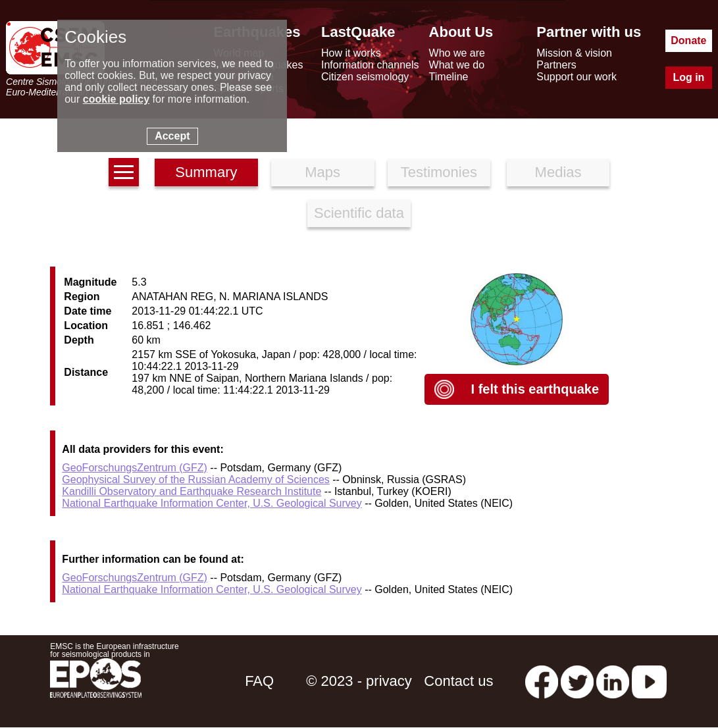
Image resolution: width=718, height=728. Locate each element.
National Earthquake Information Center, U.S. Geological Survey (212, 503)
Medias (558, 172)
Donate (688, 40)
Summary (206, 172)
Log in (688, 77)
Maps (322, 172)
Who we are (457, 53)
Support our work (577, 77)
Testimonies (439, 172)
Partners (556, 65)
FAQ (259, 681)
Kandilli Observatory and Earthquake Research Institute (192, 491)
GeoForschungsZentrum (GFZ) (135, 468)
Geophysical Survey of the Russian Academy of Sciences (195, 480)
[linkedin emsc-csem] (613, 681)
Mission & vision (574, 53)
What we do (457, 65)
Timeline (449, 77)
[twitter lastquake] (577, 681)
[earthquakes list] (124, 172)
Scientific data (359, 213)
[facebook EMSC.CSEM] (542, 681)
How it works (351, 53)
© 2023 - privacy (359, 681)
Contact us (458, 681)
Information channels (370, 65)
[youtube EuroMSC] (649, 681)
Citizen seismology (365, 77)
